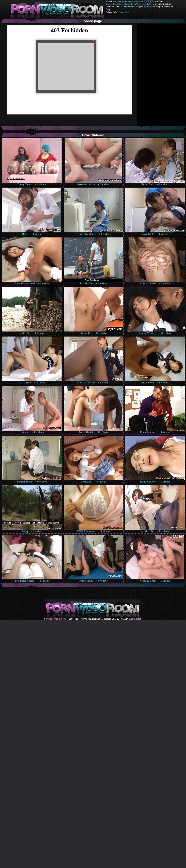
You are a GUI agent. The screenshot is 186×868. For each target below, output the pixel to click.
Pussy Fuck (124, 12)
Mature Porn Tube (114, 4)
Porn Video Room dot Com (129, 1)
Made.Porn (149, 4)
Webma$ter (135, 619)
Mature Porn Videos (133, 4)
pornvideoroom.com (55, 619)
